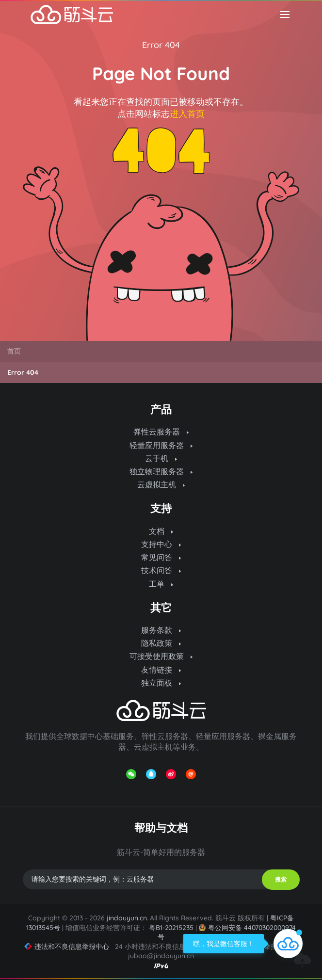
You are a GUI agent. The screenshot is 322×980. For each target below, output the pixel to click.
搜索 (281, 879)
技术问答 (161, 570)
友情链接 (161, 670)
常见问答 (161, 557)
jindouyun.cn (127, 918)
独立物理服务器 (161, 471)
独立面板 (161, 683)
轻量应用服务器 (161, 445)
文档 (161, 531)
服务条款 (161, 630)
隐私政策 (161, 643)
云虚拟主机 (161, 484)
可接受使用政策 (161, 656)
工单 (161, 584)
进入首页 (187, 114)
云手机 (161, 458)
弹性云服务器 (161, 432)
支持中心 (161, 544)
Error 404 (161, 45)
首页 (14, 351)
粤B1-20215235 (171, 928)
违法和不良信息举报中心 (67, 947)
